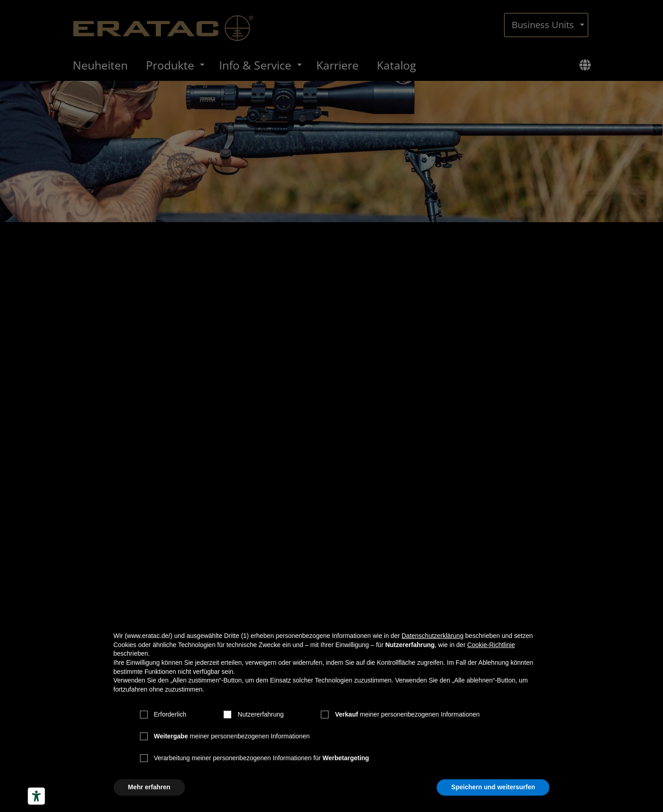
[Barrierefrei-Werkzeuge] (36, 796)
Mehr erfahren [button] (149, 787)
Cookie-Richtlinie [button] (491, 645)
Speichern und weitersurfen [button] (493, 787)
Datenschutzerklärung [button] (433, 636)
